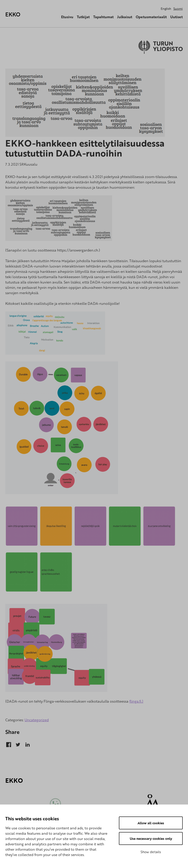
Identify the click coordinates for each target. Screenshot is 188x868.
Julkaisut (125, 17)
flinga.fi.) (136, 701)
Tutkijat (83, 17)
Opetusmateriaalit (151, 17)
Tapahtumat (103, 17)
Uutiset (176, 17)
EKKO (13, 14)
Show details (151, 852)
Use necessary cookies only (151, 838)
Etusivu (67, 17)
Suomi (178, 9)
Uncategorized (37, 720)
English (166, 9)
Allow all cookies (151, 823)
